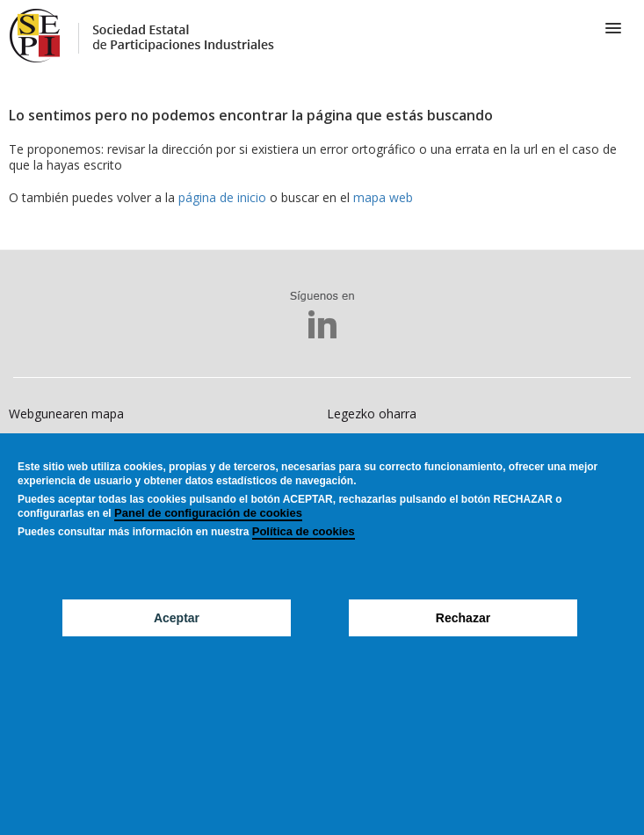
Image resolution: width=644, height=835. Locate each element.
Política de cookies (304, 559)
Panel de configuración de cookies (208, 540)
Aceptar (177, 645)
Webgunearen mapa (66, 414)
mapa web (383, 197)
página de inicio (222, 197)
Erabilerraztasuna (376, 446)
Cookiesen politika (61, 446)
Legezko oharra (372, 414)
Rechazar (463, 645)
